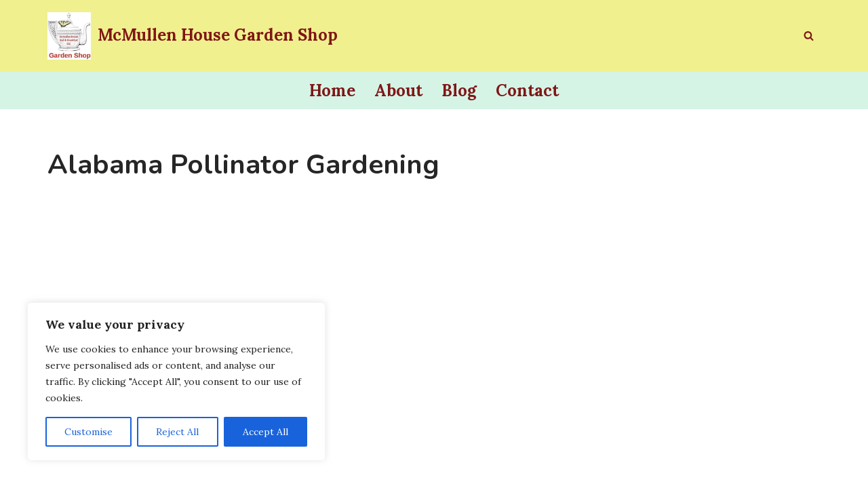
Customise (88, 432)
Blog (459, 90)
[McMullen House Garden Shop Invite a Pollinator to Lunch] (193, 36)
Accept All (265, 432)
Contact (527, 90)
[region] (176, 382)
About (398, 90)
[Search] (809, 36)
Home (332, 90)
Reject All (177, 432)
